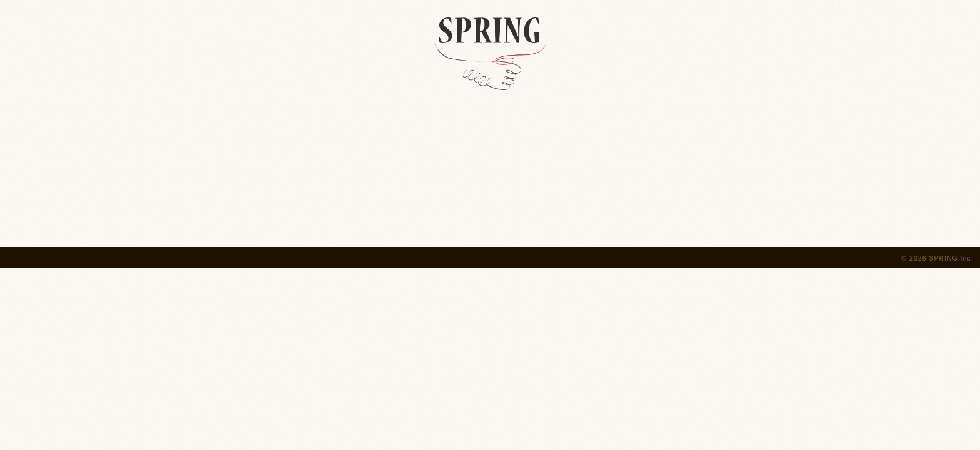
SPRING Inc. (951, 258)
